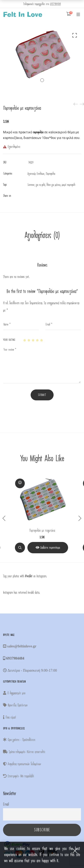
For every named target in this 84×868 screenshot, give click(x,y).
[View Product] (48, 548)
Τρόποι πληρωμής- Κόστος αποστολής (24, 752)
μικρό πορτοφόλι (68, 185)
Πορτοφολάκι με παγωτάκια (42, 531)
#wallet (29, 576)
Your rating (9, 340)
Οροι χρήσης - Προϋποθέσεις (19, 740)
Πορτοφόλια (50, 174)
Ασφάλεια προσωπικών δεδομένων (22, 764)
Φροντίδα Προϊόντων (15, 705)
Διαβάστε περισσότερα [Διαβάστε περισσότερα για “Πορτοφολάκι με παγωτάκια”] (50, 548)
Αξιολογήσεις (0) (42, 236)
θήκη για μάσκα (53, 185)
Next (80, 518)
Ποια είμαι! (9, 717)
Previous (4, 518)
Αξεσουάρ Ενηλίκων (36, 174)
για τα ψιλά (40, 185)
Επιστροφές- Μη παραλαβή (18, 776)
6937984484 (55, 4)
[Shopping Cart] (69, 14)
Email (6, 804)
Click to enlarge (75, 35)
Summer (31, 185)
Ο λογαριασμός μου (14, 693)
